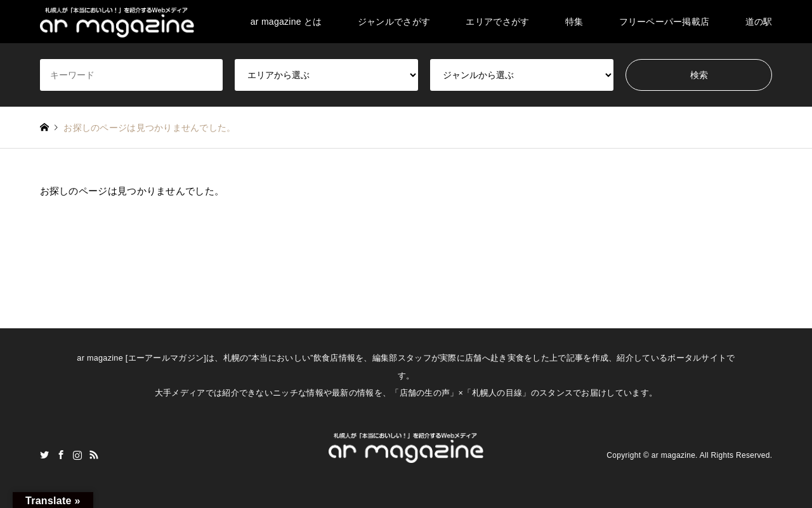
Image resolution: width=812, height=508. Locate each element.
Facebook (61, 455)
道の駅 (759, 22)
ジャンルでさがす (394, 22)
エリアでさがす (497, 22)
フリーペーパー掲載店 (665, 22)
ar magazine (673, 455)
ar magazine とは (286, 22)
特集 (574, 22)
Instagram (77, 455)
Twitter (44, 455)
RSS (94, 455)
